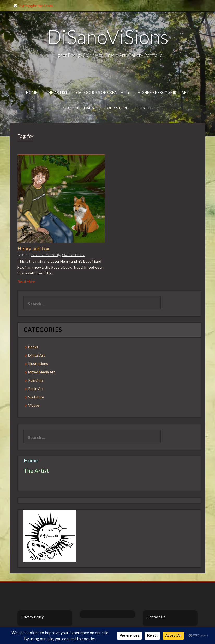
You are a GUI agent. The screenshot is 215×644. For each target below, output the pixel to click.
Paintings (36, 380)
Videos (34, 405)
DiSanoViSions (108, 36)
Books (33, 347)
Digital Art (37, 355)
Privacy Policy (32, 617)
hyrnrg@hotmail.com (36, 6)
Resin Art (36, 389)
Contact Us (156, 617)
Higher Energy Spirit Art (163, 92)
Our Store (117, 108)
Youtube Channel (80, 108)
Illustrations (38, 364)
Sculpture (36, 397)
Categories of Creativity (103, 92)
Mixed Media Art (42, 372)
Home (32, 92)
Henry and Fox (33, 248)
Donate (144, 108)
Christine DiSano (73, 255)
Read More (26, 281)
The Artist (57, 92)
